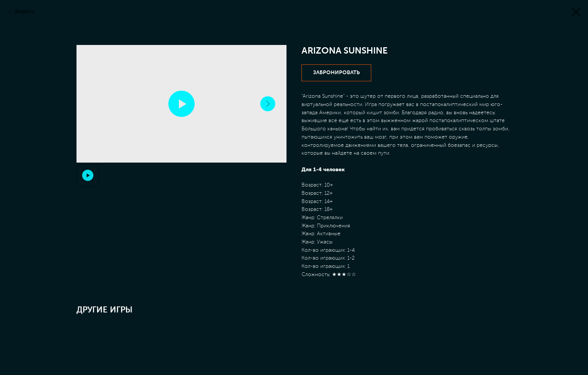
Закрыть (24, 11)
